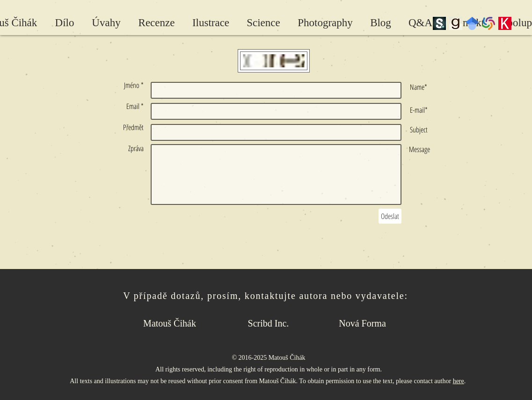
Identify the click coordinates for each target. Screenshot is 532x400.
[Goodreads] (456, 23)
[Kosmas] (505, 23)
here (459, 381)
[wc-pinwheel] (488, 23)
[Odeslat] (390, 216)
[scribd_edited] (439, 23)
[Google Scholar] (472, 23)
